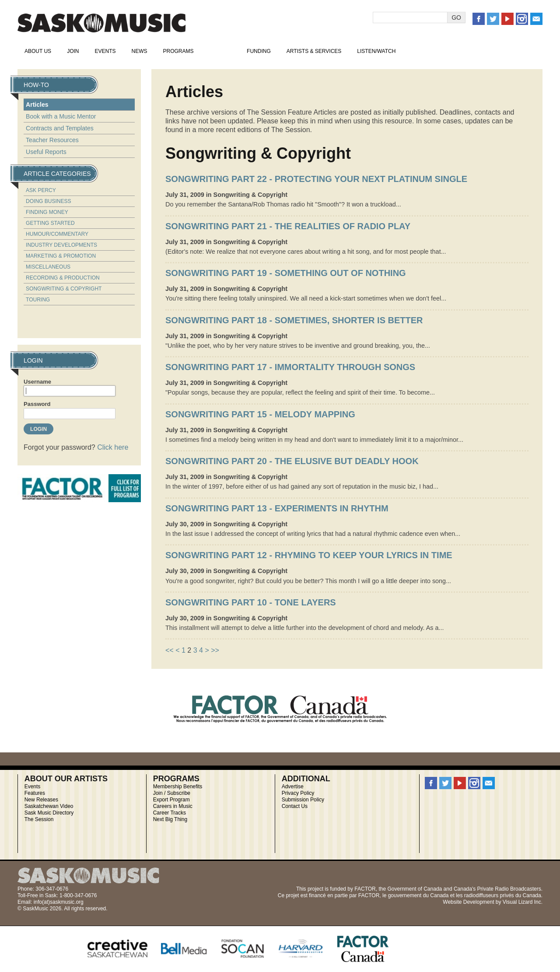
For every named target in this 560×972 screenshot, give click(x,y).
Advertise (293, 787)
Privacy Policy (298, 793)
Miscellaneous (48, 267)
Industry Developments (61, 245)
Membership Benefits (178, 787)
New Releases (41, 800)
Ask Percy (41, 190)
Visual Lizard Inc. (523, 902)
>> (215, 650)
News (139, 51)
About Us (38, 51)
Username (37, 382)
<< (170, 650)
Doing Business (48, 201)
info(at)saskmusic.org (59, 902)
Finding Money (47, 212)
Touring (38, 300)
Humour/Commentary (57, 234)
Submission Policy (303, 800)
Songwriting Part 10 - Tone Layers (251, 602)
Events (105, 51)
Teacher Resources (52, 140)
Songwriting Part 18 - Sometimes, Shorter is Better (294, 320)
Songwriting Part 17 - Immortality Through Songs (290, 367)
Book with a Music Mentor (61, 116)
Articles (37, 105)
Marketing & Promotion (61, 256)
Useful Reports (46, 152)
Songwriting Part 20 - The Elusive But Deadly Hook (292, 461)
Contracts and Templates (60, 128)
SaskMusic (101, 23)
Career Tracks (170, 813)
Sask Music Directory (49, 813)
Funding (259, 51)
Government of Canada (415, 889)
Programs (178, 51)
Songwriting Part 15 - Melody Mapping (260, 414)
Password (37, 404)
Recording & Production (63, 278)
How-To (220, 51)
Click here (113, 447)
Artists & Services (314, 51)
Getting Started (50, 223)
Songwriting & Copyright (64, 289)
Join (73, 51)
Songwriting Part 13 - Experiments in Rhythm (277, 508)
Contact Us (295, 806)
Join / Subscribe (172, 793)
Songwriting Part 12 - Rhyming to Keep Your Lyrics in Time (309, 555)
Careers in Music (173, 806)
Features (35, 793)
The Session (39, 819)
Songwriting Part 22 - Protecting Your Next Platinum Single (316, 179)
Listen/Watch (376, 51)
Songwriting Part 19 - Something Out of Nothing (286, 273)
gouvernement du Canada (418, 895)
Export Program (171, 800)
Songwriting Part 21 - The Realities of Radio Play (288, 226)
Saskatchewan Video (49, 806)
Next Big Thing (170, 819)
